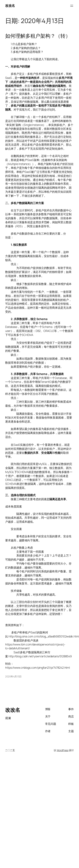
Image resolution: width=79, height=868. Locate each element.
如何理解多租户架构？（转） (38, 36)
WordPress (63, 750)
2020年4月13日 (13, 676)
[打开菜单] (72, 6)
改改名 (10, 6)
